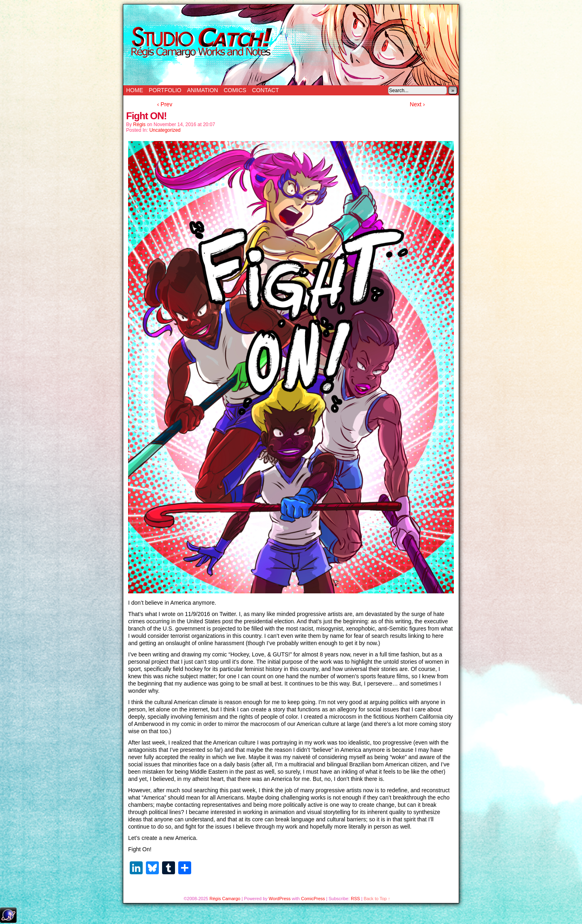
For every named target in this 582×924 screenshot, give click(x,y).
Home (135, 90)
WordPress (280, 899)
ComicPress (313, 899)
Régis (139, 124)
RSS (355, 899)
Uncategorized (165, 130)
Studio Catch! (291, 45)
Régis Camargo (225, 899)
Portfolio (165, 90)
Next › (417, 104)
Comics (235, 90)
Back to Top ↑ (377, 899)
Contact (265, 90)
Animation (203, 90)
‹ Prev (165, 104)
